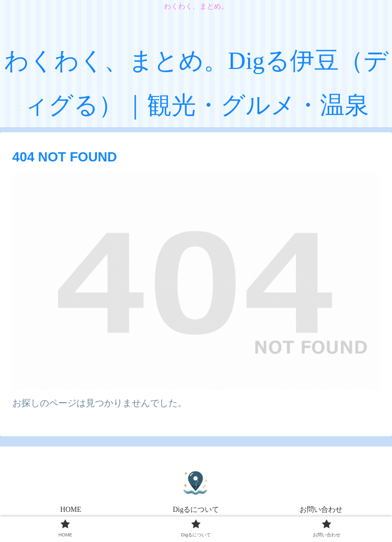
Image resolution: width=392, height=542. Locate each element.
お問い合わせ (321, 510)
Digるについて (196, 510)
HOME (71, 510)
